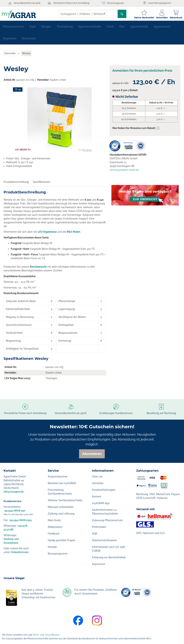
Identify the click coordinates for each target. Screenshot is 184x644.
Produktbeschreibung (16, 183)
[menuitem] (13, 28)
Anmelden (160, 18)
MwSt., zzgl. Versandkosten (46, 635)
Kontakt (52, 547)
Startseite (10, 55)
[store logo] (21, 14)
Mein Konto (54, 520)
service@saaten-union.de (124, 171)
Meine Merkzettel (142, 18)
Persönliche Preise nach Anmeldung (71, 3)
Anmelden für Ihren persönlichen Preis (142, 72)
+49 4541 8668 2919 (20, 520)
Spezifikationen (42, 183)
